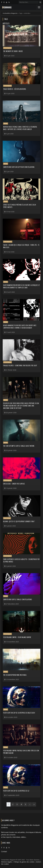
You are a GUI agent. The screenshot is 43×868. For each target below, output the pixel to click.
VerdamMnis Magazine (10, 13)
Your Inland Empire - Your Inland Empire (17, 637)
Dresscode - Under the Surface (14, 484)
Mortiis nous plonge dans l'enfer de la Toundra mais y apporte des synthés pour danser (20, 128)
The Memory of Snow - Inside (13, 51)
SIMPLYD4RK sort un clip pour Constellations (19, 167)
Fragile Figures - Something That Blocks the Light (20, 366)
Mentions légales (7, 862)
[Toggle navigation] (39, 7)
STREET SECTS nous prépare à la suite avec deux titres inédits (20, 206)
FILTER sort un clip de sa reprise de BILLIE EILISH (19, 713)
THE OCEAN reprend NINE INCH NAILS (15, 675)
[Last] (34, 804)
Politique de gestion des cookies (24, 862)
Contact (4, 851)
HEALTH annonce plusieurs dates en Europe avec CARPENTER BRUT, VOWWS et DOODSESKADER (20, 327)
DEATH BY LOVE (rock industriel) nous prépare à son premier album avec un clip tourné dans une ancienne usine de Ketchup (21, 406)
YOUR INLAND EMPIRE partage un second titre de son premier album (21, 752)
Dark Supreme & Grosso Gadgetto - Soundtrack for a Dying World (21, 560)
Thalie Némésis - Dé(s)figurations (15, 89)
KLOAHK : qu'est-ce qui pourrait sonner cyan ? (19, 521)
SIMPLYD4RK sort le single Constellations (18, 599)
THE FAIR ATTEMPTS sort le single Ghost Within (19, 446)
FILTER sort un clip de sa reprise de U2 (16, 791)
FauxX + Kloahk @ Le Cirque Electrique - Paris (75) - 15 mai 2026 (21, 246)
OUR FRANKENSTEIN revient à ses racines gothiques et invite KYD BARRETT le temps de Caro (21, 286)
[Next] (30, 804)
